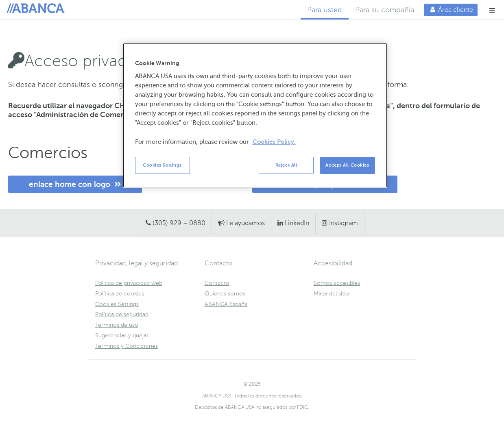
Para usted (325, 10)
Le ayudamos (245, 223)
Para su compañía (385, 10)
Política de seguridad (122, 314)
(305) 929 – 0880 (179, 223)
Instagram (344, 223)
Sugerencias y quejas (122, 335)
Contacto (217, 283)
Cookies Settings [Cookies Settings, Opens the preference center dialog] (162, 165)
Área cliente (448, 10)
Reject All (286, 165)
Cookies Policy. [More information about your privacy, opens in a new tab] (274, 142)
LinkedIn (297, 223)
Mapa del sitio (331, 294)
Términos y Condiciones (127, 346)
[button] (492, 10)
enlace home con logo (75, 184)
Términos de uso (117, 325)
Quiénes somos (225, 294)
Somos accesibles (337, 283)
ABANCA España (226, 304)
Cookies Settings (117, 304)
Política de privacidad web (129, 283)
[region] (255, 115)
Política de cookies (120, 294)
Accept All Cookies (347, 165)
